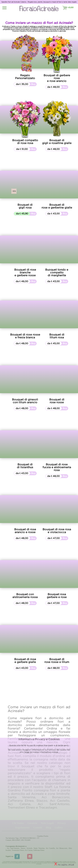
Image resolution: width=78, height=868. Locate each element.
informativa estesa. (49, 752)
